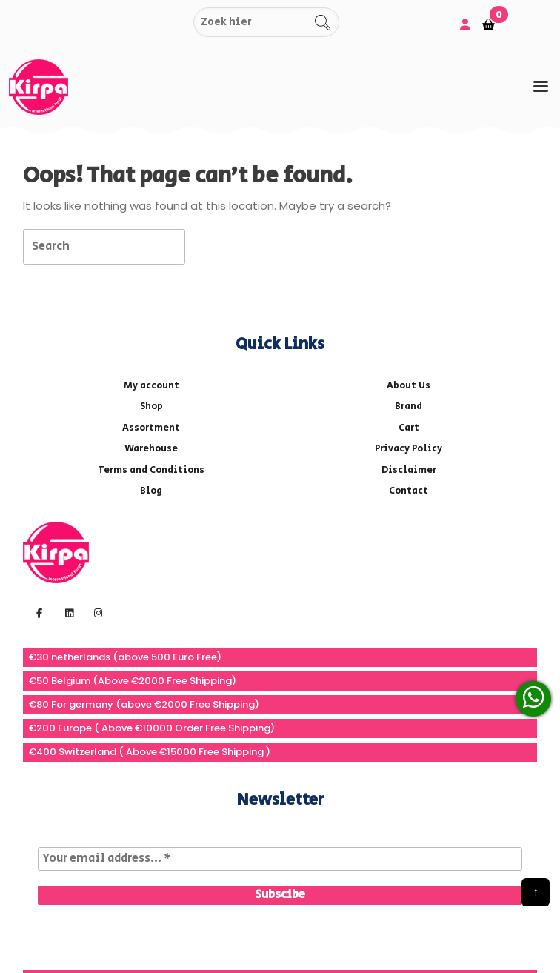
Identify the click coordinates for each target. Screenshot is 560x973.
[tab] (541, 86)
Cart (409, 428)
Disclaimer (409, 470)
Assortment (151, 428)
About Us (409, 386)
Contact (409, 491)
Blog (151, 491)
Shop (151, 406)
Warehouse (151, 449)
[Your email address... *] (280, 859)
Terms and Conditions (151, 470)
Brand (409, 406)
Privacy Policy (409, 449)
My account (151, 386)
